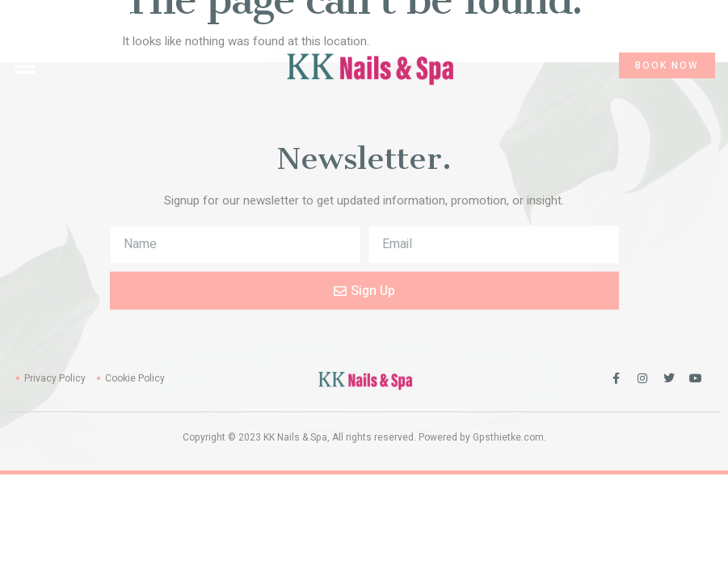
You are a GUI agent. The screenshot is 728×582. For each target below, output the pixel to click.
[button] (25, 65)
